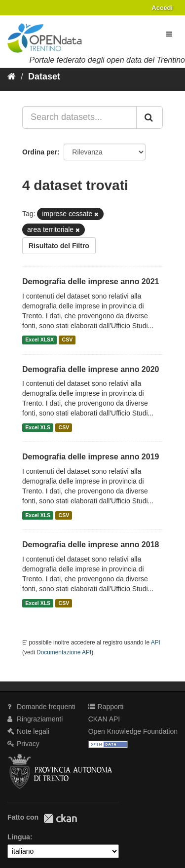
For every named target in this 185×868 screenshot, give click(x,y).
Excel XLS (38, 427)
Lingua (19, 837)
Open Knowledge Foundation (133, 731)
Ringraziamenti (35, 719)
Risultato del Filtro (59, 246)
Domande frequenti (41, 707)
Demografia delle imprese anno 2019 (91, 457)
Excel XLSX (39, 340)
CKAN (60, 818)
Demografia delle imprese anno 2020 (91, 369)
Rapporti (106, 707)
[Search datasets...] (79, 117)
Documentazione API (64, 652)
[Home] (12, 76)
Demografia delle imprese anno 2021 (91, 282)
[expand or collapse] (169, 34)
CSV (68, 340)
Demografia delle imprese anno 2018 (91, 545)
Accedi (162, 8)
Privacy (23, 744)
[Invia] (149, 117)
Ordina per (40, 152)
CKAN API (104, 719)
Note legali (28, 731)
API (156, 642)
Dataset (44, 76)
